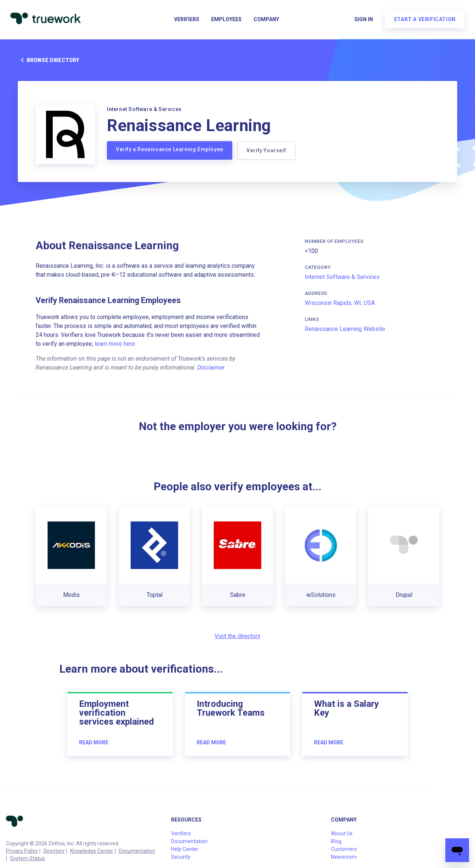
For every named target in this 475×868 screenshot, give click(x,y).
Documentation (137, 851)
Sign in (362, 21)
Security (181, 857)
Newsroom (344, 857)
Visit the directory (237, 636)
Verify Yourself (267, 150)
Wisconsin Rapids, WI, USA (340, 303)
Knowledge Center (92, 851)
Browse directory (48, 60)
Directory (54, 851)
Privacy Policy (22, 851)
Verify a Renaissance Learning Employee (170, 149)
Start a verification (423, 21)
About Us (342, 833)
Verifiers (187, 21)
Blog (336, 841)
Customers (344, 849)
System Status (27, 858)
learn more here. (115, 344)
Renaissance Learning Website (345, 329)
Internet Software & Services (342, 277)
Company (266, 21)
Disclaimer (211, 368)
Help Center (185, 849)
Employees (226, 21)
